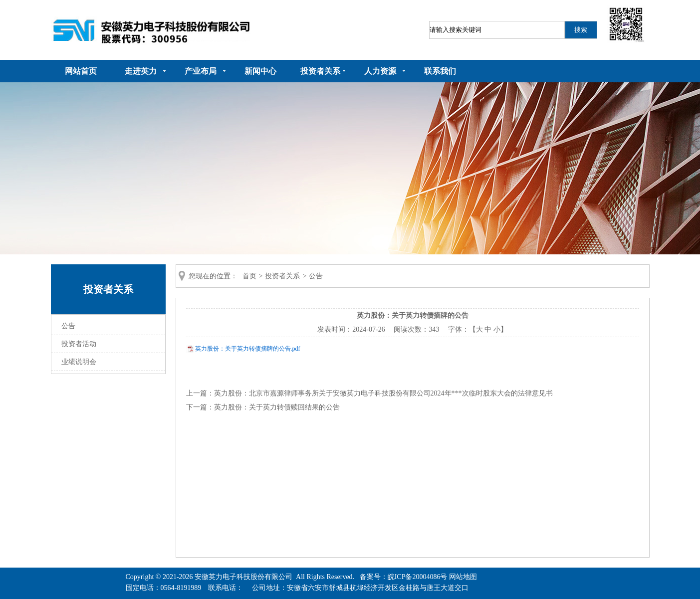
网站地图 (463, 577)
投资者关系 (320, 71)
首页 (249, 276)
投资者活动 (79, 344)
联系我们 (440, 71)
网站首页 (81, 71)
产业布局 (201, 71)
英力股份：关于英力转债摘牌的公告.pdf (248, 349)
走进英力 (141, 71)
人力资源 (380, 71)
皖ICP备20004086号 (418, 577)
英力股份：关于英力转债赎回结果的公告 (277, 407)
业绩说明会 (79, 362)
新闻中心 (260, 71)
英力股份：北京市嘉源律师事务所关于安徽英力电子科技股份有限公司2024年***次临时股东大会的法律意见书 (383, 393)
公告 (68, 326)
